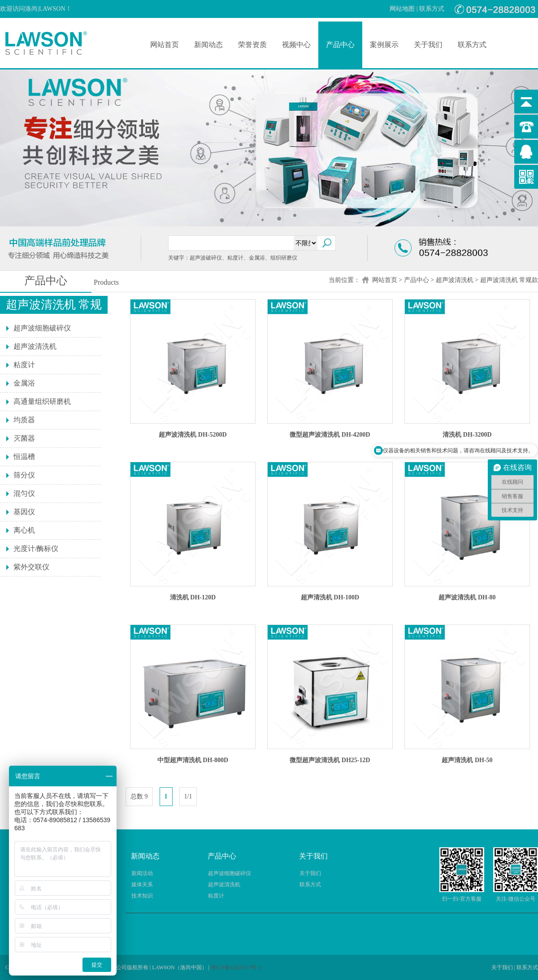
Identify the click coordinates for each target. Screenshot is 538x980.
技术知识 (142, 896)
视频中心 (296, 45)
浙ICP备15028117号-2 (236, 967)
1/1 (188, 796)
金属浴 (24, 383)
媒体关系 (142, 885)
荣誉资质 (252, 45)
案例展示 (384, 45)
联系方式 (432, 9)
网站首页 (165, 45)
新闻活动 (142, 873)
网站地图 (402, 9)
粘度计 (24, 365)
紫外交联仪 (31, 567)
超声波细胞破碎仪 (42, 328)
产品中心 (340, 45)
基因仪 (24, 512)
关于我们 (428, 45)
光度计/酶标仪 (36, 549)
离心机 (24, 530)
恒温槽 (24, 457)
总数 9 (139, 796)
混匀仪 (24, 493)
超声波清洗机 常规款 (509, 280)
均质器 (24, 420)
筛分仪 (24, 475)
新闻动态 (208, 45)
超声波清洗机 (455, 280)
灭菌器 (24, 438)
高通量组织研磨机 (42, 401)
